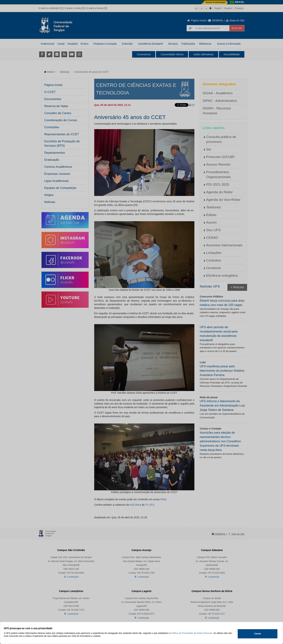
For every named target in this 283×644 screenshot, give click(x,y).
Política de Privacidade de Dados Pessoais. (192, 633)
